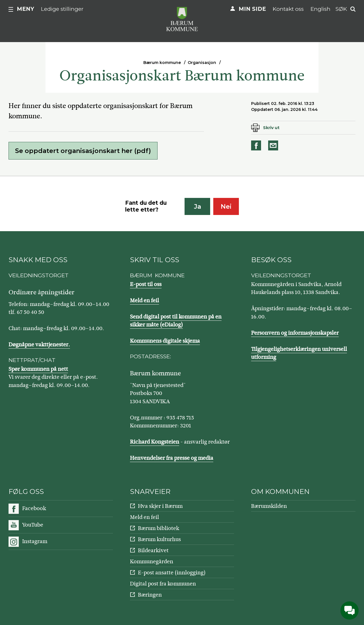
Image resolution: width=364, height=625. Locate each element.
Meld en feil (144, 300)
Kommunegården (152, 561)
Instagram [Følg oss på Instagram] (35, 541)
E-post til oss (146, 284)
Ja (197, 207)
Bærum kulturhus (159, 539)
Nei (226, 207)
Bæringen (150, 595)
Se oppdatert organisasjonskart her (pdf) (83, 151)
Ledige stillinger (62, 9)
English (320, 9)
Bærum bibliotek (159, 528)
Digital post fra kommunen (163, 584)
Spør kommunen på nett (38, 369)
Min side (252, 9)
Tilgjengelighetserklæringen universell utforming (299, 353)
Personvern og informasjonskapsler (295, 333)
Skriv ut (271, 128)
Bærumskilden (269, 506)
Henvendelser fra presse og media (172, 458)
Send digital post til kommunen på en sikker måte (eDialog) (176, 321)
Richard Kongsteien (155, 442)
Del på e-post (274, 145)
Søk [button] (341, 9)
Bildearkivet (153, 550)
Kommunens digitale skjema (165, 341)
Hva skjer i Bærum (160, 506)
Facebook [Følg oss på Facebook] (34, 508)
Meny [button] (25, 9)
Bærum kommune (162, 63)
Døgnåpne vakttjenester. (39, 344)
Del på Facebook (257, 145)
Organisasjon (202, 63)
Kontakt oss (288, 9)
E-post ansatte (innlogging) (172, 573)
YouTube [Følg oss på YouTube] (33, 525)
